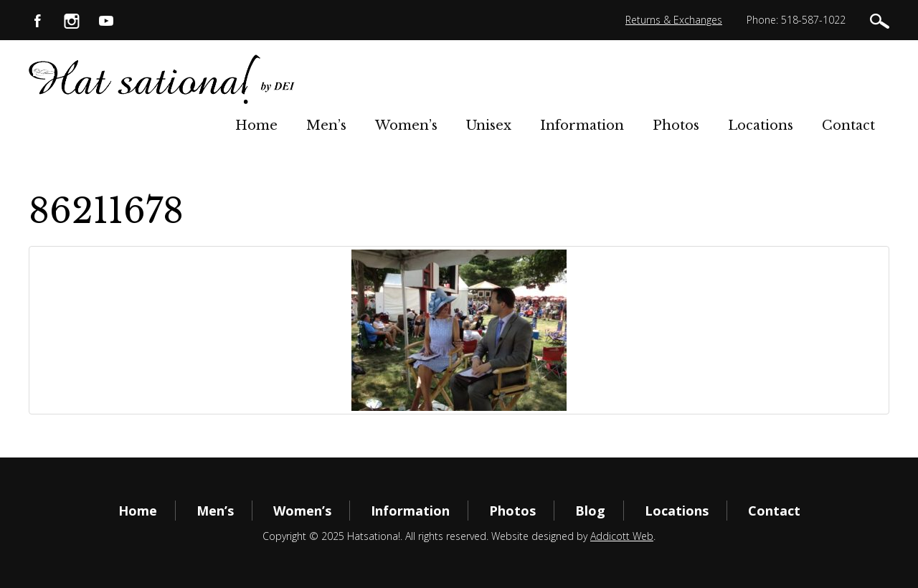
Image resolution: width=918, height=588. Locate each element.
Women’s (406, 125)
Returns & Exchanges (674, 20)
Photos (676, 125)
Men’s (326, 125)
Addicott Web (622, 536)
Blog (590, 511)
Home (256, 125)
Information (582, 125)
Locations (761, 125)
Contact (848, 125)
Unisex (489, 125)
